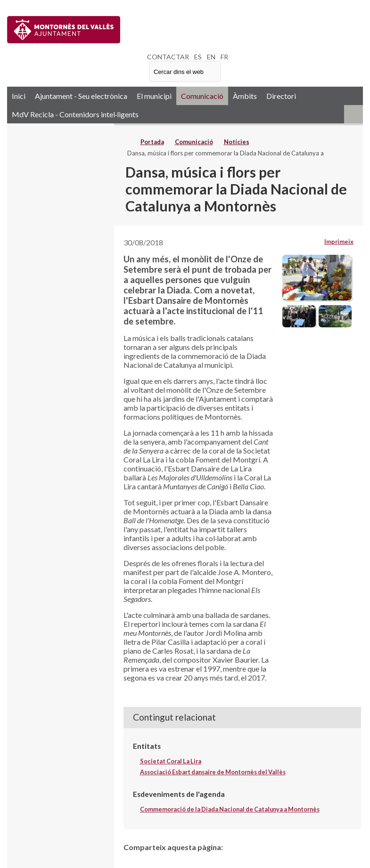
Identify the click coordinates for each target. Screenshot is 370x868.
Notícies (237, 142)
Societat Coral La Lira (171, 761)
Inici (19, 96)
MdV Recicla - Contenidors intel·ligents (75, 114)
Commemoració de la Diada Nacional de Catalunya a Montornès (230, 809)
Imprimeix (339, 242)
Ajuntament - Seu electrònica (81, 96)
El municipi (154, 96)
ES (198, 57)
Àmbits (245, 96)
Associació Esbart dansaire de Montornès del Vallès (213, 772)
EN (211, 57)
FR (224, 57)
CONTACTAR (168, 57)
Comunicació (202, 96)
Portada (152, 142)
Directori (281, 96)
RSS (354, 114)
